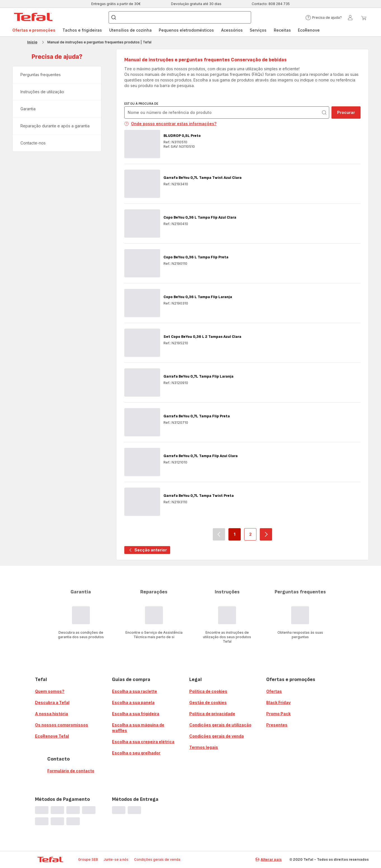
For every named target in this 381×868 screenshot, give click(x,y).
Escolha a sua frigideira (136, 714)
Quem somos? (50, 691)
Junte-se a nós (116, 859)
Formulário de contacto (71, 771)
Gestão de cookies (208, 702)
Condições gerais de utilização (220, 725)
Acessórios (232, 30)
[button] (324, 18)
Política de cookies (208, 691)
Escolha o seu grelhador (136, 753)
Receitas (282, 30)
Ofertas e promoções (34, 30)
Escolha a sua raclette (135, 691)
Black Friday (278, 702)
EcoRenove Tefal (52, 736)
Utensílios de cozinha (130, 30)
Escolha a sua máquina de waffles (138, 728)
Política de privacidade (212, 714)
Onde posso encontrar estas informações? (170, 124)
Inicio (32, 42)
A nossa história (52, 714)
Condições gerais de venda (217, 736)
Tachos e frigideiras (82, 30)
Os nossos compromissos (62, 725)
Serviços (258, 30)
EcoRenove (309, 30)
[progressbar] (42, 810)
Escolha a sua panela (133, 702)
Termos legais (204, 747)
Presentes (277, 725)
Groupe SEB (88, 859)
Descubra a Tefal (52, 702)
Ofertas (274, 691)
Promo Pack (278, 714)
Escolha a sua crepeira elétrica (143, 742)
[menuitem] (34, 30)
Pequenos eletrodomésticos (186, 30)
